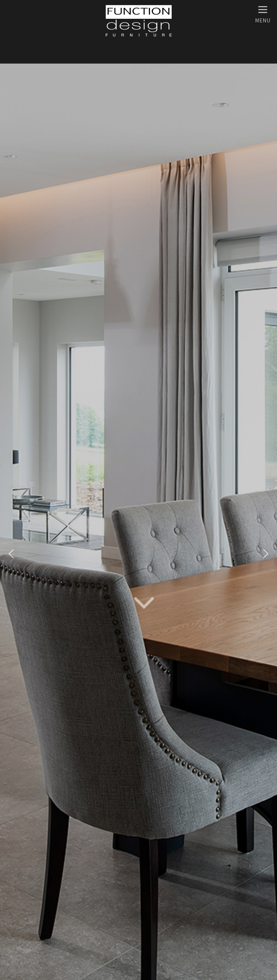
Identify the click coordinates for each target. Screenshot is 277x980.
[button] (11, 554)
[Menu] (263, 14)
